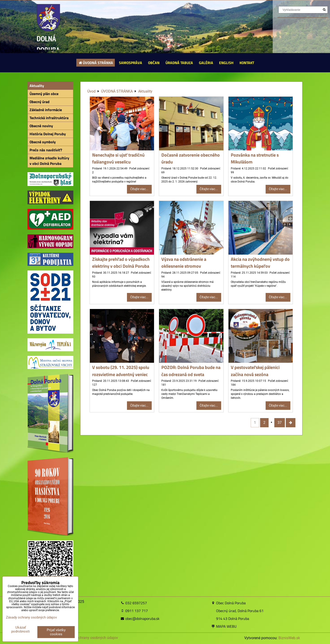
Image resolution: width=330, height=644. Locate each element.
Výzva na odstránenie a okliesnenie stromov (184, 263)
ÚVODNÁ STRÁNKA (96, 63)
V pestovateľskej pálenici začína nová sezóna (255, 371)
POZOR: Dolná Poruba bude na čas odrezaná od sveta (191, 371)
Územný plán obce (44, 94)
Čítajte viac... (139, 189)
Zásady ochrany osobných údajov (91, 638)
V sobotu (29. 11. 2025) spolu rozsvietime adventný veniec (121, 371)
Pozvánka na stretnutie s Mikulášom (255, 158)
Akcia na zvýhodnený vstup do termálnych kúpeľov (260, 263)
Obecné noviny (41, 126)
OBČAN (154, 63)
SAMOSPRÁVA (131, 63)
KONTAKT (247, 63)
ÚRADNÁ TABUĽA (179, 63)
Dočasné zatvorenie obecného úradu (191, 158)
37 (280, 423)
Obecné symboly (43, 142)
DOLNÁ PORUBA (48, 44)
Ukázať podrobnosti (21, 629)
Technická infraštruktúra (49, 118)
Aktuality (37, 86)
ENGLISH (226, 63)
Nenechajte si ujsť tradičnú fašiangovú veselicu (118, 158)
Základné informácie (46, 110)
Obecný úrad (40, 102)
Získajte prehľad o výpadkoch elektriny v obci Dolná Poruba (121, 263)
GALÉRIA (206, 63)
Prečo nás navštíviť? (46, 150)
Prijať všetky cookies (56, 632)
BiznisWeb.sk (289, 638)
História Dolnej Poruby (48, 134)
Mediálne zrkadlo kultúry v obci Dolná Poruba (49, 161)
